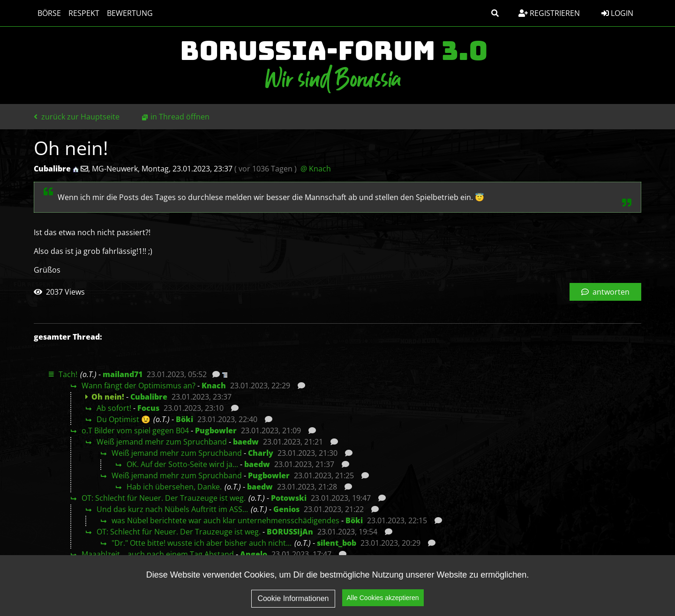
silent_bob (337, 543)
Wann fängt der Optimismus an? (139, 386)
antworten (605, 292)
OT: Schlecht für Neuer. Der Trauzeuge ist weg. (164, 498)
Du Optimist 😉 (124, 419)
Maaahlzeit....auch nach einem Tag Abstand (158, 554)
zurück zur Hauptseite (77, 117)
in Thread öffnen (180, 117)
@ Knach (316, 169)
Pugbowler (216, 430)
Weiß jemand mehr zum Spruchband (162, 442)
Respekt (84, 13)
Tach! (68, 374)
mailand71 (123, 374)
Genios (286, 509)
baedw (246, 442)
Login (617, 13)
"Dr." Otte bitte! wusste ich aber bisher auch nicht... (202, 543)
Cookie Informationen (293, 601)
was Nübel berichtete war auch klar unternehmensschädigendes (225, 520)
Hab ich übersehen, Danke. (174, 487)
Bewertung (130, 13)
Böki (184, 419)
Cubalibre (149, 397)
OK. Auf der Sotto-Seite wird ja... (182, 464)
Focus (148, 408)
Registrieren (549, 13)
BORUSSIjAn (290, 532)
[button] (495, 13)
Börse (49, 13)
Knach (214, 386)
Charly (261, 453)
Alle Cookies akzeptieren (383, 600)
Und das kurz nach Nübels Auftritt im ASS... (172, 509)
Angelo (254, 554)
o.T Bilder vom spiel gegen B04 (135, 430)
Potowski (289, 498)
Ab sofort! (114, 408)
